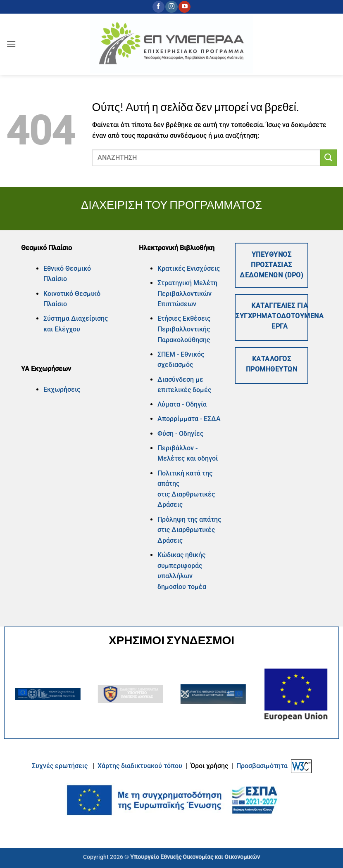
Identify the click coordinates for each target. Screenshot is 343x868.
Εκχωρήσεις (62, 389)
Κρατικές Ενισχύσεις (189, 268)
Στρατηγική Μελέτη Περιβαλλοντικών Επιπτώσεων (187, 293)
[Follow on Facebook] (158, 7)
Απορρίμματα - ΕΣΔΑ (189, 419)
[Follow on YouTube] (185, 7)
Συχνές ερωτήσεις (60, 766)
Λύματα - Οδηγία (182, 404)
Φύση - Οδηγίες (180, 434)
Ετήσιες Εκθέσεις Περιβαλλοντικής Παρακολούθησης (184, 329)
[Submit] (329, 157)
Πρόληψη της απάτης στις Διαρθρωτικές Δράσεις (189, 530)
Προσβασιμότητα (262, 766)
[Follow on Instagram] (171, 7)
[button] (11, 44)
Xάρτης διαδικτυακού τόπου (141, 766)
